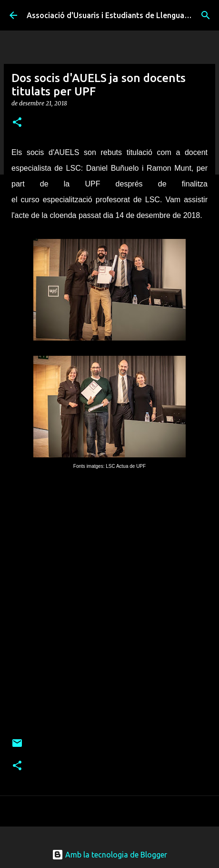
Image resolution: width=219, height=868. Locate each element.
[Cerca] (206, 15)
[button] (17, 123)
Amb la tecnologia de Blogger (109, 855)
